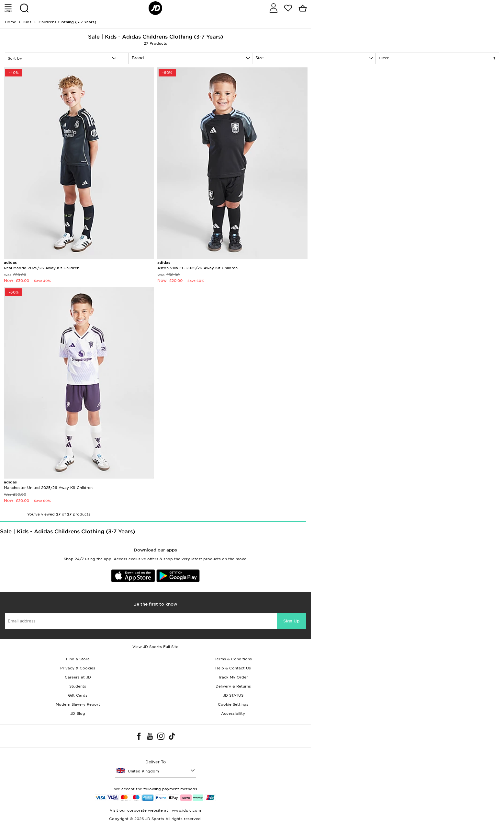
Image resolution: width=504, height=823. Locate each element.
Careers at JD (78, 677)
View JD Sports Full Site (155, 647)
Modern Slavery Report (78, 704)
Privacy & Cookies (78, 668)
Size (260, 58)
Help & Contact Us (233, 668)
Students (78, 686)
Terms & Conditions (233, 659)
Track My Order (233, 677)
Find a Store (78, 659)
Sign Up (291, 621)
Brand (138, 58)
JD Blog (78, 713)
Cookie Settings (233, 704)
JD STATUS (233, 695)
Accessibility (233, 713)
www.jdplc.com (186, 810)
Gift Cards (78, 695)
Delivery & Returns (233, 686)
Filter (437, 58)
